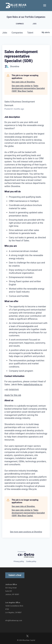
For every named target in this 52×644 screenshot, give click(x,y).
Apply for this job (13, 395)
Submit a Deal (15, 575)
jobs (5, 33)
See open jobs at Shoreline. (23, 82)
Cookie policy (31, 561)
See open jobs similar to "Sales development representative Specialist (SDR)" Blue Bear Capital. (28, 88)
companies (17, 33)
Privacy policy (19, 561)
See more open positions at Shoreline (26, 532)
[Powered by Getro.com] (26, 554)
